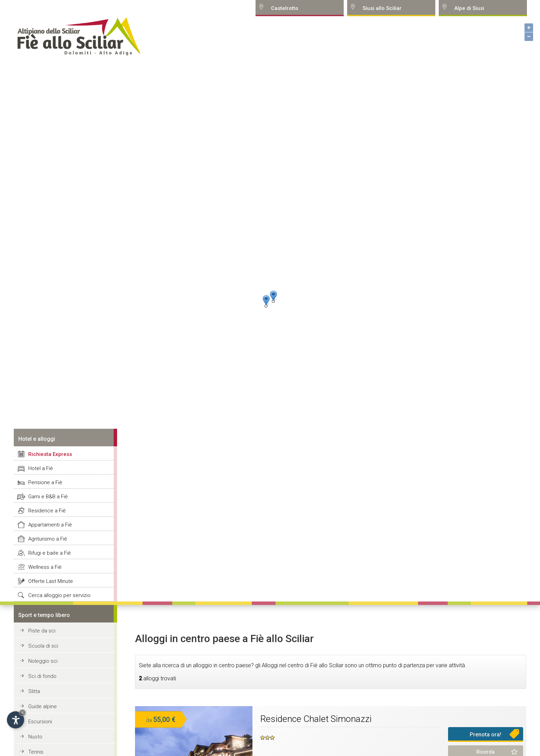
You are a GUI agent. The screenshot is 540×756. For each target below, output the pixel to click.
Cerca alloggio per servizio (59, 595)
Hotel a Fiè (41, 468)
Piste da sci (42, 631)
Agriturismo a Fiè (48, 539)
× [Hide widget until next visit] (22, 712)
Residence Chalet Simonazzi (316, 719)
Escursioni (40, 722)
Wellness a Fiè (45, 567)
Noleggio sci (43, 661)
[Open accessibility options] (15, 720)
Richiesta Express (50, 454)
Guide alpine (43, 706)
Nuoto (35, 737)
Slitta (34, 691)
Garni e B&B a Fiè (48, 497)
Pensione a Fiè (45, 482)
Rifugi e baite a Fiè (50, 553)
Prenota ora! (485, 734)
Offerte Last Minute (51, 581)
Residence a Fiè (47, 511)
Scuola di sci (43, 646)
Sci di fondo (42, 676)
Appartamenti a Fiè (50, 525)
